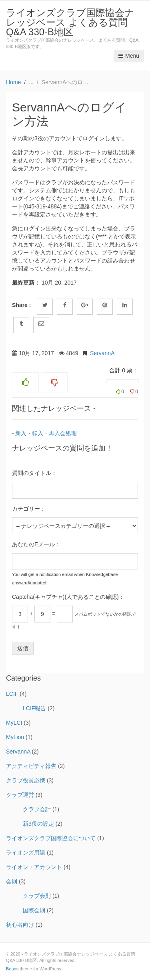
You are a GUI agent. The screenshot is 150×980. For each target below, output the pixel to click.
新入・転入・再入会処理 (46, 433)
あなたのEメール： (36, 544)
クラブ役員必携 (26, 780)
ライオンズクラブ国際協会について (51, 838)
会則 (12, 881)
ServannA (102, 353)
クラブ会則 (37, 896)
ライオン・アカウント (34, 867)
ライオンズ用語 (26, 853)
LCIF (12, 694)
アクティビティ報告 (31, 766)
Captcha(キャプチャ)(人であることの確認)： (68, 597)
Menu (129, 56)
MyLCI (14, 723)
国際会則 (34, 910)
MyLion (15, 737)
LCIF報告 (34, 708)
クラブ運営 (20, 795)
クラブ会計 (37, 809)
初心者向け (20, 925)
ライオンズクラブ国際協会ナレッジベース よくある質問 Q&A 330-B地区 (70, 22)
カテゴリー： (29, 509)
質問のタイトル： (34, 473)
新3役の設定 (38, 824)
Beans (12, 969)
